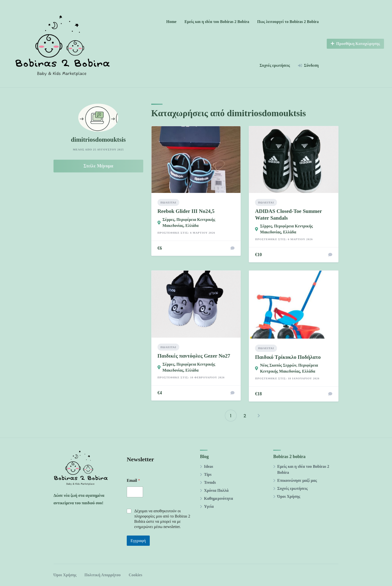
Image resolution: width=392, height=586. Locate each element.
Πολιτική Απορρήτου (103, 575)
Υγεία (209, 506)
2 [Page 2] (245, 416)
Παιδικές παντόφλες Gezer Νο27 (194, 356)
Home (171, 22)
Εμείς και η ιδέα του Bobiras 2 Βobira (217, 22)
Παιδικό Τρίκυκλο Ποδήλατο (288, 357)
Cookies (135, 575)
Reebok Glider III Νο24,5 (186, 211)
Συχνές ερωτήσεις (275, 65)
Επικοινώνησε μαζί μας (297, 480)
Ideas (208, 466)
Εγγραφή (138, 541)
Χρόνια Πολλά (216, 490)
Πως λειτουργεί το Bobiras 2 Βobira (288, 22)
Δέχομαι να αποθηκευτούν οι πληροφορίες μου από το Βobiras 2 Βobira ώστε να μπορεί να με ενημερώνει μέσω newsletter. (162, 519)
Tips (208, 474)
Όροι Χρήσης (289, 496)
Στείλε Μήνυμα (98, 166)
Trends (210, 482)
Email (133, 480)
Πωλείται (168, 202)
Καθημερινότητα (218, 498)
